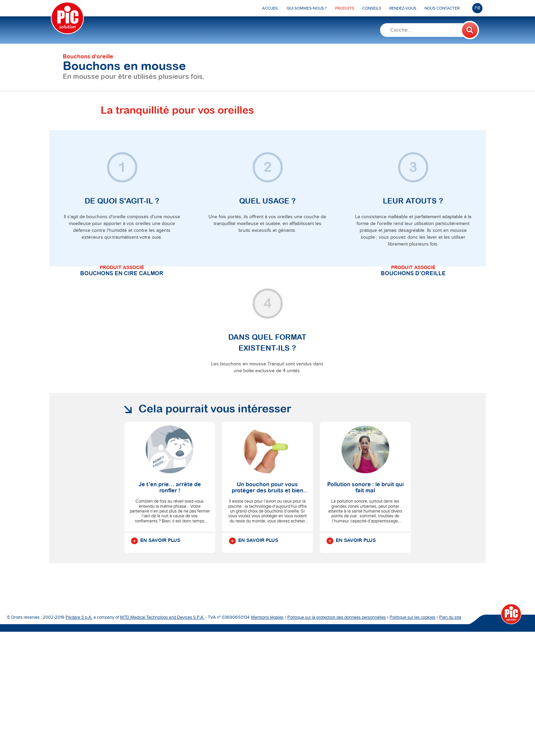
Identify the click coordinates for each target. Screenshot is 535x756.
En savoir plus (156, 665)
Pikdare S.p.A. (79, 742)
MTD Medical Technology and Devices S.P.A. (162, 742)
